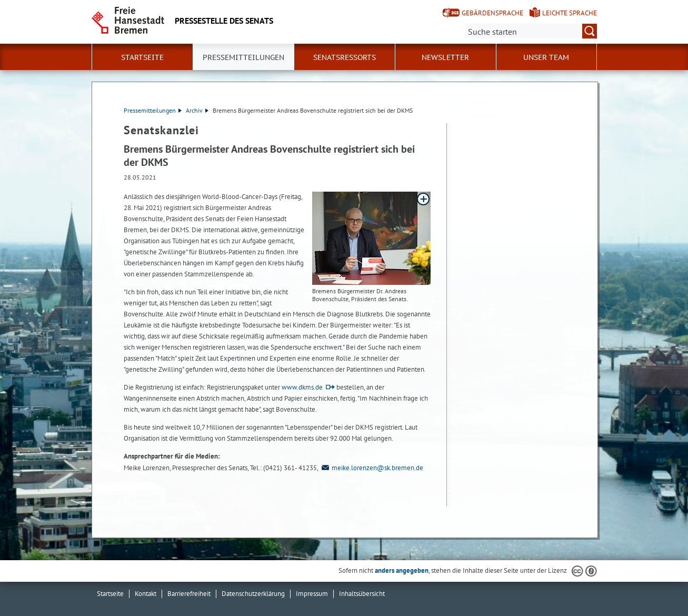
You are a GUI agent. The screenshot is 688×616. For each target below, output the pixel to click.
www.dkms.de (302, 387)
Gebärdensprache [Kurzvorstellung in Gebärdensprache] (492, 13)
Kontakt (146, 594)
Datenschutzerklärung (253, 594)
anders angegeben (402, 570)
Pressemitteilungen (153, 110)
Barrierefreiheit (189, 594)
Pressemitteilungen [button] (243, 57)
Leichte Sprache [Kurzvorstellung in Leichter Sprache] (570, 13)
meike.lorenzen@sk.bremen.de (371, 468)
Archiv (197, 110)
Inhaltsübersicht (362, 594)
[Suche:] (531, 31)
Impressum (312, 594)
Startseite (142, 57)
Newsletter (445, 57)
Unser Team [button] (546, 57)
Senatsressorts (345, 57)
